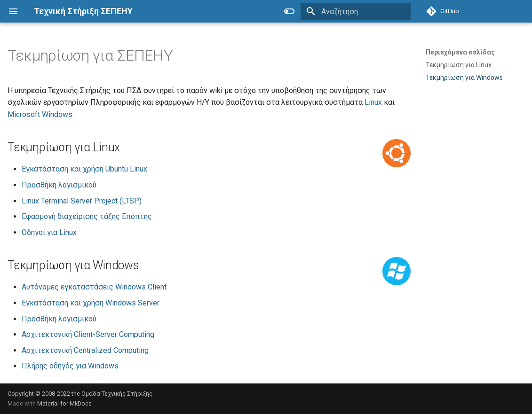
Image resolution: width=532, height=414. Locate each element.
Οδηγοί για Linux (49, 232)
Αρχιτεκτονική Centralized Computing (85, 350)
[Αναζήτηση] (356, 11)
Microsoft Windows (40, 114)
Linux (373, 102)
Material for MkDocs (64, 403)
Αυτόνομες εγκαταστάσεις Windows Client (94, 287)
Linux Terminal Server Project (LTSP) (82, 201)
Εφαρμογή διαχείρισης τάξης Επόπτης (87, 216)
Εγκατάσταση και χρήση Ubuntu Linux (84, 169)
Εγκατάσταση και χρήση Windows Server (91, 303)
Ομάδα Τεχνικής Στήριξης (117, 394)
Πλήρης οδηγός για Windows (70, 366)
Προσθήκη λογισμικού (59, 185)
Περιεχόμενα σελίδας (460, 52)
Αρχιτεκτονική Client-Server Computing (88, 334)
